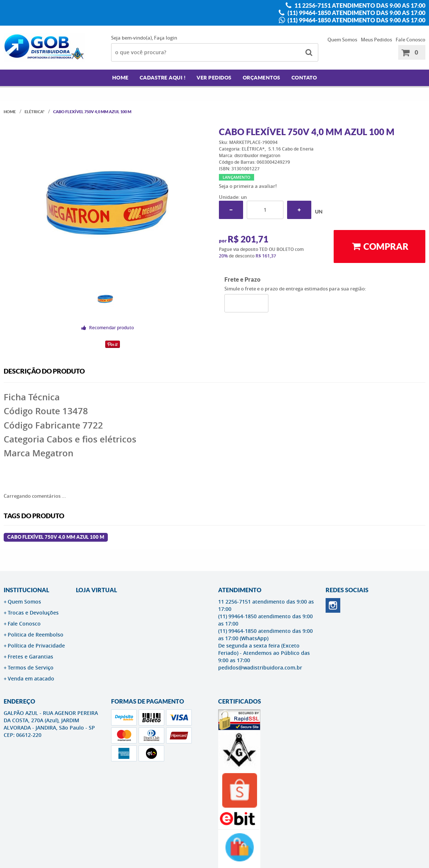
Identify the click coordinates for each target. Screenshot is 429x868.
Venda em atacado (31, 678)
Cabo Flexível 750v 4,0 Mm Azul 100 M (56, 537)
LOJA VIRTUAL (96, 590)
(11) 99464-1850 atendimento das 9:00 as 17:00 (356, 13)
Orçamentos (262, 78)
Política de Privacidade (36, 646)
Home (120, 78)
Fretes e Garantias (30, 656)
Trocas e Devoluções (33, 613)
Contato (304, 78)
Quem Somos (342, 40)
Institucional (26, 590)
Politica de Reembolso (36, 635)
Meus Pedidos (376, 40)
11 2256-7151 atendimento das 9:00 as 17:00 (359, 5)
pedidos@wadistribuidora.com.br (260, 667)
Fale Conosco (410, 40)
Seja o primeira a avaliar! (248, 186)
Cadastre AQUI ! (163, 78)
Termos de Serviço (31, 667)
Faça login (166, 38)
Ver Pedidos (214, 78)
